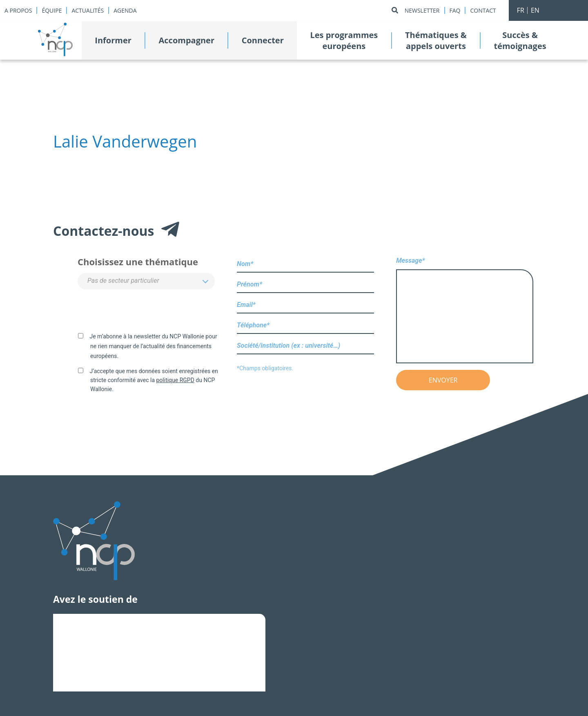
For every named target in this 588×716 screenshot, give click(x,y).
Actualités (88, 10)
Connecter (263, 40)
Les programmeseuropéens (344, 40)
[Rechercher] (395, 10)
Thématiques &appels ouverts (436, 40)
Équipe (52, 10)
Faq (455, 10)
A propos (18, 10)
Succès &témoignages (520, 40)
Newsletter (422, 10)
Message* (465, 311)
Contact (483, 10)
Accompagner (187, 40)
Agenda (125, 10)
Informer (113, 40)
